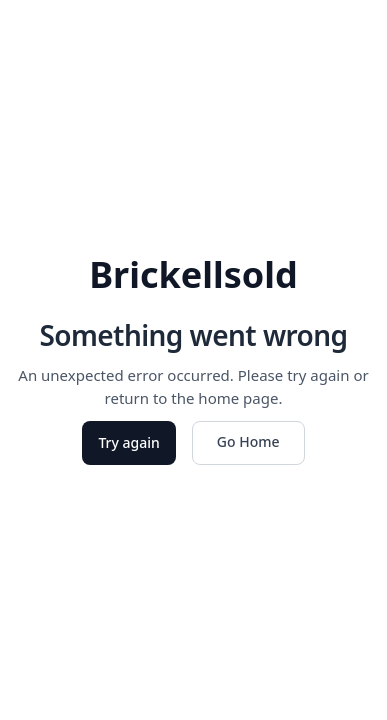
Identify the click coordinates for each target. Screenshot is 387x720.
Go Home (248, 441)
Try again (128, 442)
